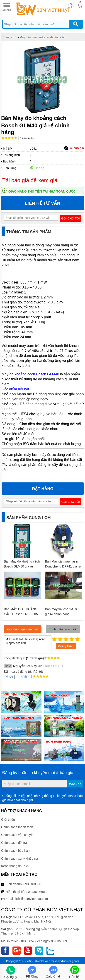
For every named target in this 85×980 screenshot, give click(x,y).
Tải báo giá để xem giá (30, 180)
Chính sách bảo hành (16, 851)
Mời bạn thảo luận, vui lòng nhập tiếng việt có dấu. (28, 644)
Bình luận (27, 139)
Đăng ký (75, 784)
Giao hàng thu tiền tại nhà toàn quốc (42, 191)
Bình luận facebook (63, 629)
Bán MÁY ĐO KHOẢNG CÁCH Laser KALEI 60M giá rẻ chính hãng (21, 614)
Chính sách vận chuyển (18, 835)
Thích (21, 677)
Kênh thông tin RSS (15, 866)
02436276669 (38, 892)
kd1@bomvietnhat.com (32, 899)
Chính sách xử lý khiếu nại (20, 858)
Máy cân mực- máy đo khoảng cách (43, 37)
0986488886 (32, 884)
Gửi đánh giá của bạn (23, 629)
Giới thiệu (8, 820)
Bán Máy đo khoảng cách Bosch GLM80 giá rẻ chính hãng (22, 566)
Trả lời (8, 677)
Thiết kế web (42, 961)
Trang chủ (10, 37)
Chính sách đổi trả (14, 843)
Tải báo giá (74, 148)
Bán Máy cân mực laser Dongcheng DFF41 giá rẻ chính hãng (63, 566)
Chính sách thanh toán (17, 827)
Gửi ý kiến (66, 646)
